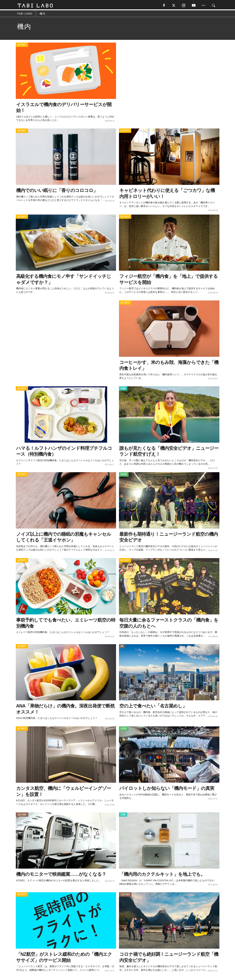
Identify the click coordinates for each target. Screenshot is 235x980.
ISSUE (124, 475)
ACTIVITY (22, 46)
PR (122, 647)
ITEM (123, 389)
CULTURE (22, 815)
